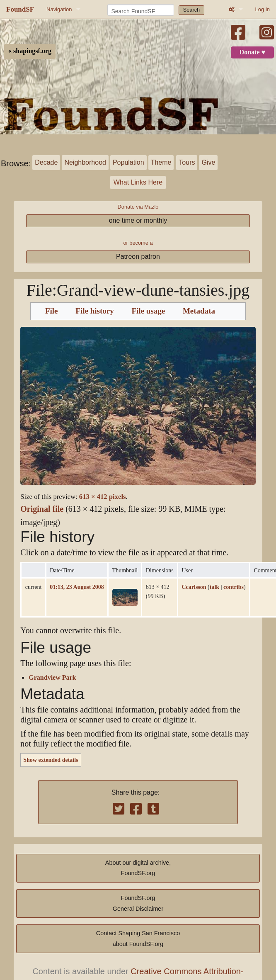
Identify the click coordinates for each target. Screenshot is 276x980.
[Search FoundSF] (141, 10)
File (52, 311)
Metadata (199, 311)
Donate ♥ (252, 52)
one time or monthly (138, 220)
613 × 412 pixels (103, 497)
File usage (148, 311)
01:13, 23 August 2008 (77, 587)
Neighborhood (85, 162)
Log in (263, 9)
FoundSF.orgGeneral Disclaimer (138, 903)
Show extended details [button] (51, 760)
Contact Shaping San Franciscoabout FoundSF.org (138, 939)
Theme (161, 162)
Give (208, 162)
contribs (234, 587)
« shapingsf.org (30, 51)
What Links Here (138, 182)
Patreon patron (138, 257)
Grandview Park (52, 678)
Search (192, 10)
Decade (46, 162)
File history (94, 311)
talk (214, 587)
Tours (187, 162)
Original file (42, 509)
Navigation (59, 9)
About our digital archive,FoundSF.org (138, 868)
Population (128, 162)
